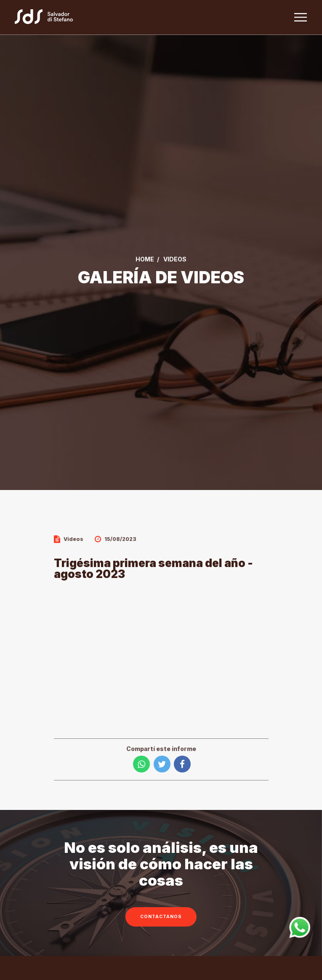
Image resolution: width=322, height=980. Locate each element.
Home (145, 259)
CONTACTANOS (161, 917)
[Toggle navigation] (301, 17)
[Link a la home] (48, 17)
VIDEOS (175, 259)
